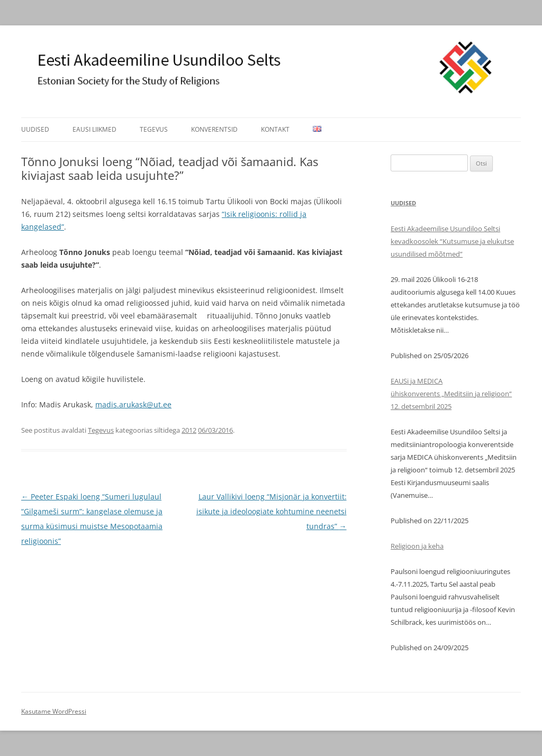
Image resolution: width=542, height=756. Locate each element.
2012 (189, 430)
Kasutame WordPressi (54, 711)
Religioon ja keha (417, 546)
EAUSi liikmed (94, 129)
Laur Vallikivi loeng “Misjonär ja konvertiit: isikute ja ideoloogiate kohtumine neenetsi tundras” (272, 511)
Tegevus (154, 129)
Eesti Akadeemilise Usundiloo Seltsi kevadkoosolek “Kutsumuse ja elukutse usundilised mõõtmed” (452, 241)
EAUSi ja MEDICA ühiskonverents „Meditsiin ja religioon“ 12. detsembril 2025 (451, 394)
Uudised (35, 129)
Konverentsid (214, 129)
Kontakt (275, 129)
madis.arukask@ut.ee (133, 404)
